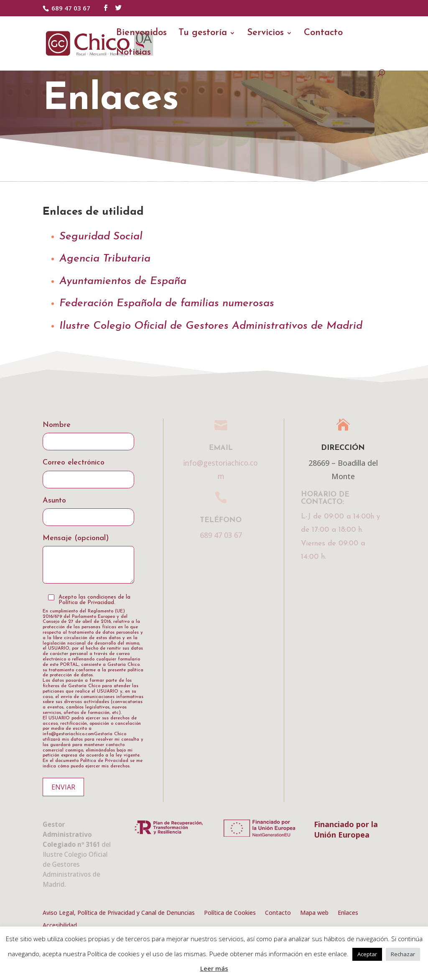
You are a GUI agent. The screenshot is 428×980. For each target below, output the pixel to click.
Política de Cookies (230, 913)
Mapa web (314, 913)
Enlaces (348, 913)
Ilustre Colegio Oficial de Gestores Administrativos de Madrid (211, 326)
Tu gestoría (203, 34)
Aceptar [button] (367, 954)
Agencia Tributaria (105, 259)
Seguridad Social (101, 237)
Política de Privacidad (104, 761)
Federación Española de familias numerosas (167, 303)
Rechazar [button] (403, 954)
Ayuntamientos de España (123, 281)
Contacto (323, 34)
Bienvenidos (141, 34)
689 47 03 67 (71, 8)
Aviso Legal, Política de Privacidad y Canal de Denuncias (119, 913)
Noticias (134, 53)
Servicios (265, 34)
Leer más (214, 968)
